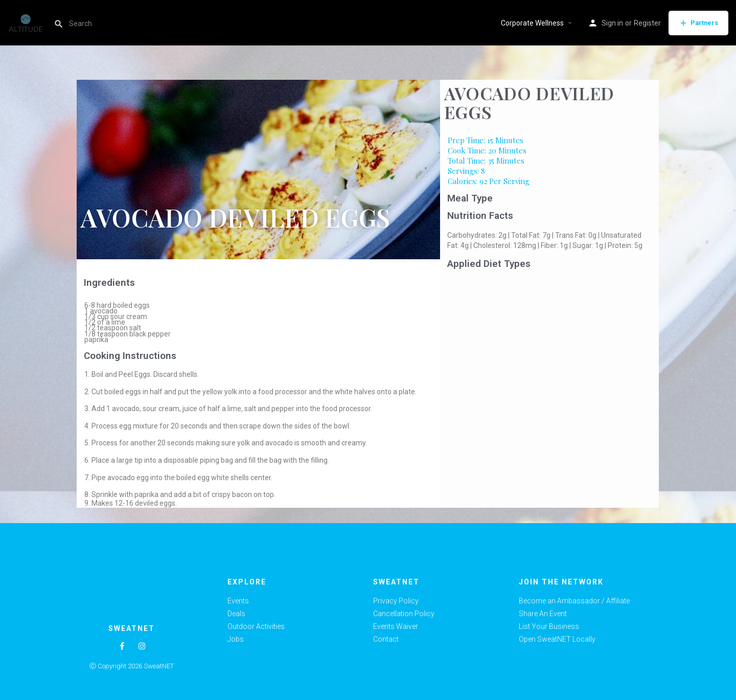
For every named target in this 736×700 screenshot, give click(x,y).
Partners (698, 23)
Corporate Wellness (532, 23)
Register (647, 23)
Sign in (612, 23)
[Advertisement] (550, 350)
